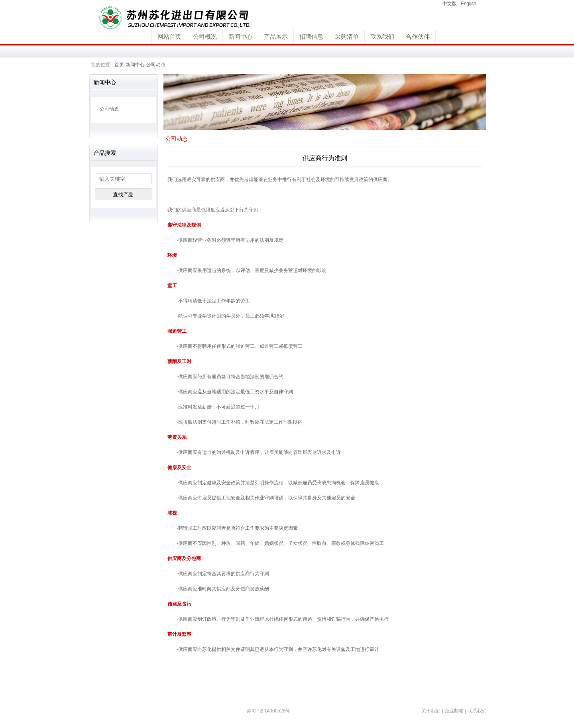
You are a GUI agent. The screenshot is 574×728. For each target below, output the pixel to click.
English (469, 4)
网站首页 (169, 36)
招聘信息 (311, 36)
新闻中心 (240, 36)
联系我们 (382, 36)
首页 (119, 65)
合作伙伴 (418, 36)
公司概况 (205, 36)
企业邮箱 (454, 711)
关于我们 (431, 711)
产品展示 (276, 36)
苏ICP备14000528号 (268, 711)
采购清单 (347, 36)
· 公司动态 (108, 109)
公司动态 (156, 65)
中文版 (450, 4)
